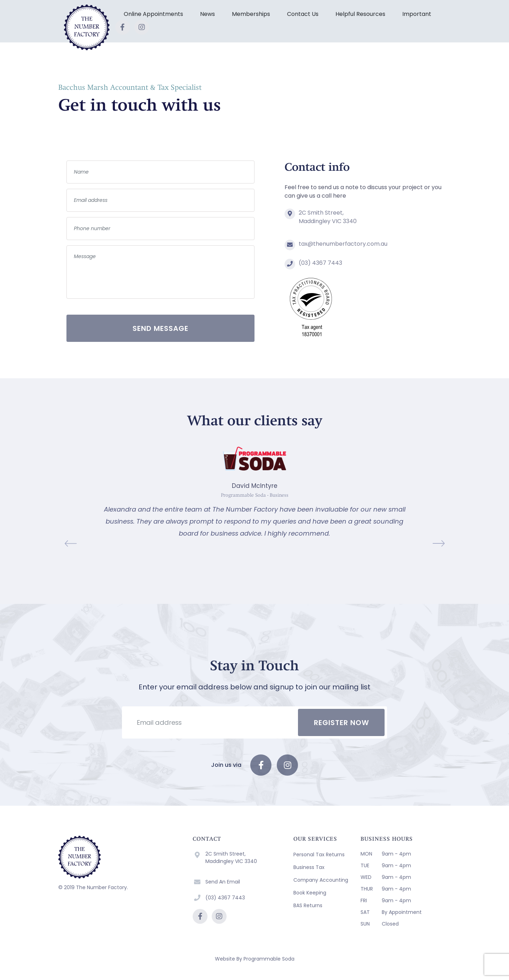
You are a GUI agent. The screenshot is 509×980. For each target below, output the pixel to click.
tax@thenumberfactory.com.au (343, 244)
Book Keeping (310, 893)
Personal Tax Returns (319, 854)
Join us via (226, 765)
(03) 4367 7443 (320, 263)
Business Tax (309, 867)
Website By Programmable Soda (255, 959)
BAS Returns (308, 905)
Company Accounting (321, 880)
